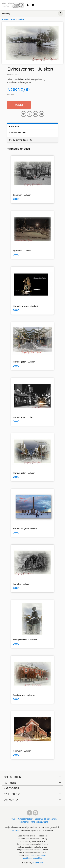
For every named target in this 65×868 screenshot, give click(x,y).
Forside (5, 19)
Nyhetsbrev (24, 822)
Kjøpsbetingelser (25, 819)
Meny (6, 13)
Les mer (34, 855)
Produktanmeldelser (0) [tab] (20, 140)
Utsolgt (19, 105)
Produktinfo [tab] (15, 126)
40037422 (16, 830)
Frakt (13, 819)
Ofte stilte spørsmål (40, 822)
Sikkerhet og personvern (46, 819)
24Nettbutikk (38, 863)
